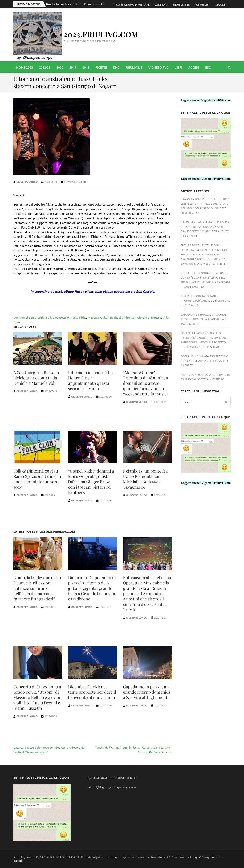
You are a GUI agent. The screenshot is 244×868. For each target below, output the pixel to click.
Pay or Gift (202, 4)
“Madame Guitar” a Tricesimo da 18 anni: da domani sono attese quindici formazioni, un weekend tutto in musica (146, 383)
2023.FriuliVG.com (101, 34)
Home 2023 (25, 67)
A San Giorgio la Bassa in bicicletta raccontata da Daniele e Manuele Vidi (36, 378)
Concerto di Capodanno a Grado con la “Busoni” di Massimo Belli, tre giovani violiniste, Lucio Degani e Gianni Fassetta (37, 697)
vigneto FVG (159, 67)
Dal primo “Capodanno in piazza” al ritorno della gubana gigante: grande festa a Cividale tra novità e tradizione (92, 588)
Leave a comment (75, 182)
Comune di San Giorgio (29, 317)
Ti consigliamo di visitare (131, 4)
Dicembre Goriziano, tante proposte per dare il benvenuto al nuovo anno (92, 692)
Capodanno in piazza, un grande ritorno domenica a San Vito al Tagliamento (147, 692)
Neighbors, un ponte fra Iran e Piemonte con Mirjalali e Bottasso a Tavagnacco (145, 479)
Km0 (116, 67)
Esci (208, 67)
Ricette (101, 67)
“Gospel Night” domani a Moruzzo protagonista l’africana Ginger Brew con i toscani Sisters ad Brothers (91, 482)
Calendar (161, 4)
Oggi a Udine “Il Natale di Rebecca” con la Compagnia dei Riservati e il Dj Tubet (205, 361)
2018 (86, 67)
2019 (73, 67)
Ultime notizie (28, 4)
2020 (60, 67)
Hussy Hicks (78, 317)
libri (178, 67)
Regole (220, 4)
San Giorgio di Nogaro (146, 317)
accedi (194, 67)
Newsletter (181, 4)
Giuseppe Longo (27, 182)
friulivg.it (134, 67)
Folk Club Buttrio (57, 317)
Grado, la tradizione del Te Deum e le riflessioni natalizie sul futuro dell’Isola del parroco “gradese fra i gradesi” (38, 588)
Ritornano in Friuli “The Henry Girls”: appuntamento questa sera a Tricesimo (90, 380)
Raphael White (120, 317)
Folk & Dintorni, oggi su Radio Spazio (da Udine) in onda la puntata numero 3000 (37, 479)
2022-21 (45, 67)
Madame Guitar (98, 317)
